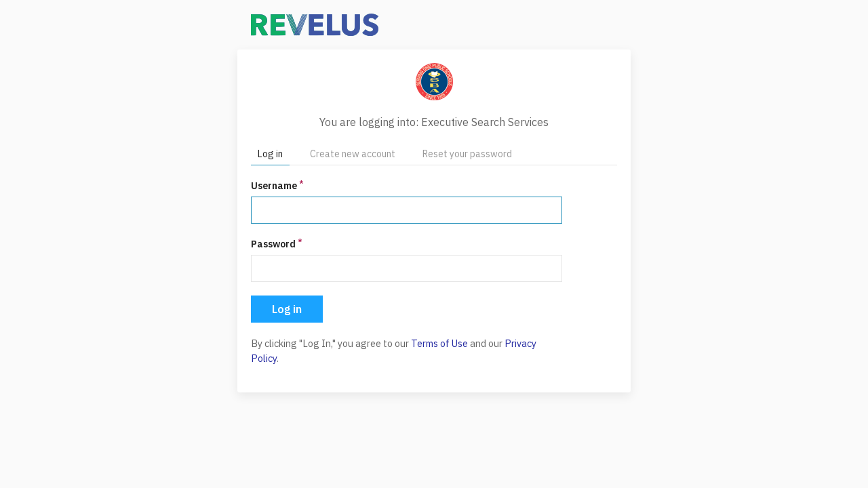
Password (276, 244)
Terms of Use (439, 343)
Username (277, 185)
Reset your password (467, 154)
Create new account (353, 154)
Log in (270, 154)
